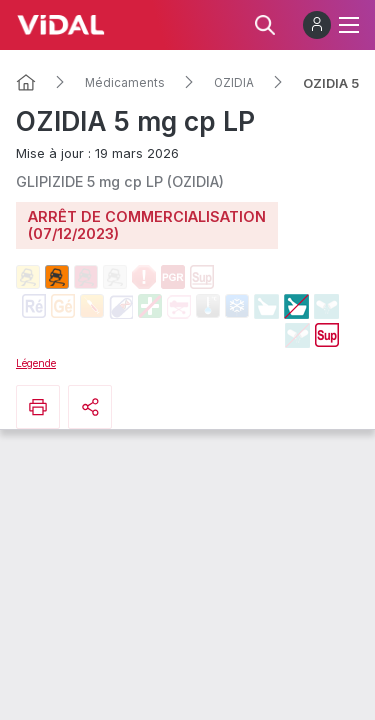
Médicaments (125, 83)
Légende (36, 363)
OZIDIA (234, 83)
